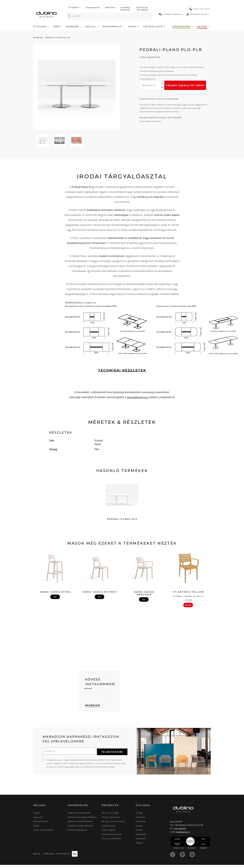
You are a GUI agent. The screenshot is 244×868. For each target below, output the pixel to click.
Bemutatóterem (41, 825)
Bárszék (74, 26)
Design (139, 829)
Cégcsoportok (93, 7)
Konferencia (113, 26)
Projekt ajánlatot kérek (185, 85)
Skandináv (141, 842)
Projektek (75, 7)
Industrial (140, 820)
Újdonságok (183, 26)
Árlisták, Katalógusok (77, 833)
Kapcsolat (110, 7)
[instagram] (183, 858)
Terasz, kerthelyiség (111, 842)
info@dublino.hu (183, 835)
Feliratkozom (112, 755)
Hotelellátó (154, 26)
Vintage (139, 816)
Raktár (36, 829)
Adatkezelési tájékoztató (79, 816)
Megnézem (93, 709)
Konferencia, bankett (112, 837)
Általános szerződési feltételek (82, 820)
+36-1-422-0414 (180, 832)
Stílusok (41, 26)
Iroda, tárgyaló (108, 833)
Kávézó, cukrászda (111, 820)
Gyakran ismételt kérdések (80, 825)
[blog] (192, 858)
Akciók (203, 26)
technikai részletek (122, 370)
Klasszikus (141, 825)
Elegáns (139, 846)
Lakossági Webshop (125, 9)
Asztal (92, 26)
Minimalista (141, 837)
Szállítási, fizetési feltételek (80, 829)
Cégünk (37, 816)
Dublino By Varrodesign (142, 9)
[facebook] (173, 858)
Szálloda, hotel (109, 829)
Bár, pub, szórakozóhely (113, 825)
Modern (139, 833)
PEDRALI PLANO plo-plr (58, 37)
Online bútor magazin (43, 833)
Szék (58, 26)
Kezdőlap (38, 37)
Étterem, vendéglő (110, 816)
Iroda (134, 26)
